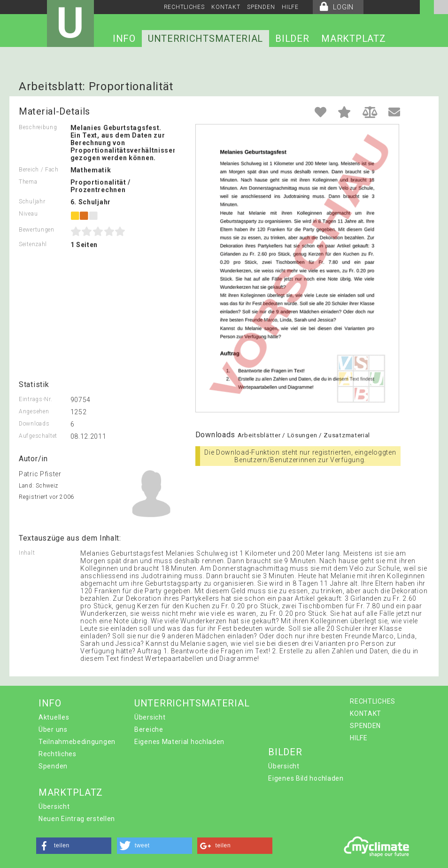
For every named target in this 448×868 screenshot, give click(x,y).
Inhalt (27, 553)
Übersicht (150, 717)
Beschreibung (38, 127)
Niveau (28, 214)
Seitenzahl (33, 244)
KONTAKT (226, 7)
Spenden (53, 766)
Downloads (34, 424)
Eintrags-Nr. (35, 399)
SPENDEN (261, 7)
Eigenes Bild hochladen (306, 778)
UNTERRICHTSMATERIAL (205, 39)
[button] (74, 846)
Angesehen (34, 411)
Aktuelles (54, 717)
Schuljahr (32, 201)
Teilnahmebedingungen (77, 742)
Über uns (53, 729)
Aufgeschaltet (38, 436)
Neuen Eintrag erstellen (77, 819)
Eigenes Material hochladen (179, 742)
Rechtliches (58, 754)
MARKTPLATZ (353, 39)
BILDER (292, 39)
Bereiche (149, 729)
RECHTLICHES (184, 7)
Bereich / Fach (39, 170)
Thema (28, 182)
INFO (124, 39)
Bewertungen (37, 230)
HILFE (290, 7)
